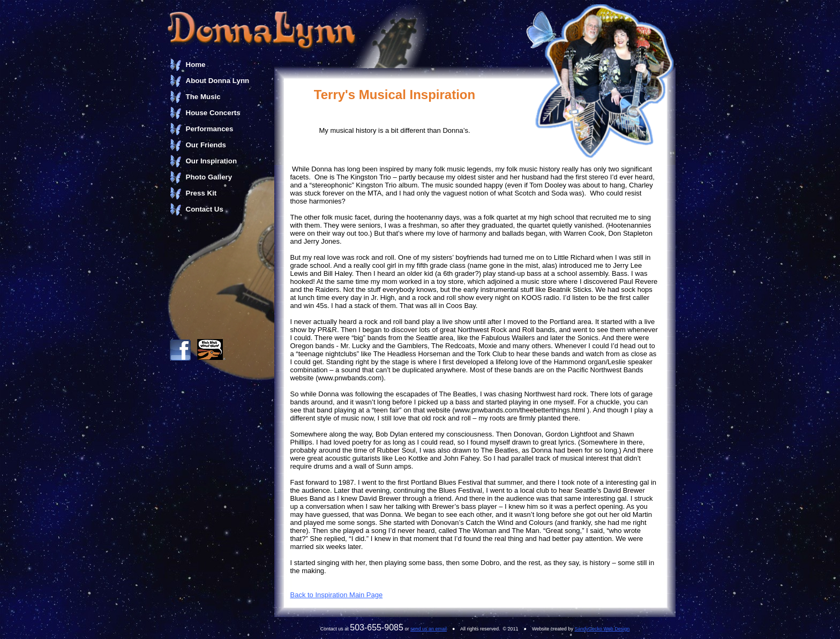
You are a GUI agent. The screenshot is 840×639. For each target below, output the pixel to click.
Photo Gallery (209, 177)
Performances (210, 129)
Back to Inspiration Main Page (337, 595)
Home (196, 65)
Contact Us (205, 209)
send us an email (429, 629)
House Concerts (213, 113)
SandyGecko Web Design (602, 629)
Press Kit (201, 193)
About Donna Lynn (218, 81)
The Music (203, 97)
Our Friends (206, 145)
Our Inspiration (212, 161)
